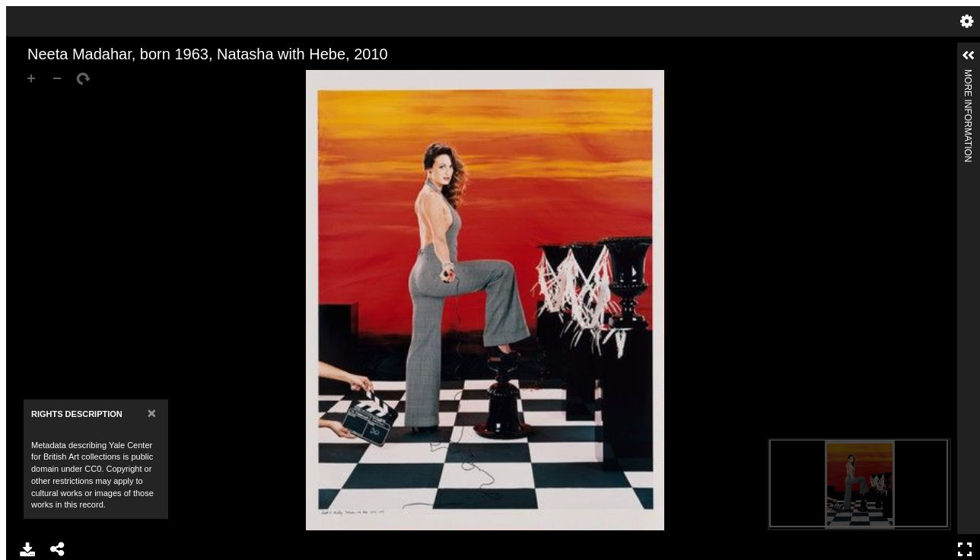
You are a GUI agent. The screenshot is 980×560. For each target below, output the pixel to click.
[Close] (152, 413)
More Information (968, 76)
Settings (967, 21)
